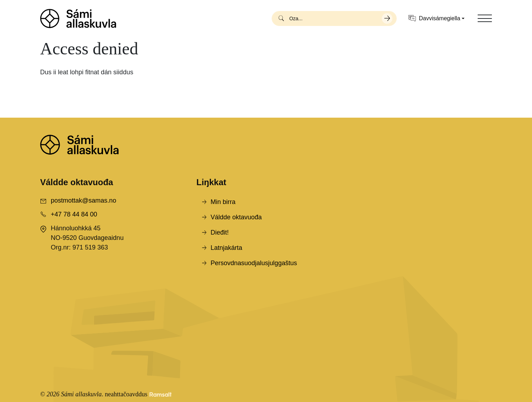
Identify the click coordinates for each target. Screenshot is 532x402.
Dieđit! (220, 232)
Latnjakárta (226, 248)
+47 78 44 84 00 (74, 214)
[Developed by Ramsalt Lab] (161, 394)
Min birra (223, 202)
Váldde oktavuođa (236, 217)
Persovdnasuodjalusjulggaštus (254, 263)
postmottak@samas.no (83, 200)
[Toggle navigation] (485, 18)
